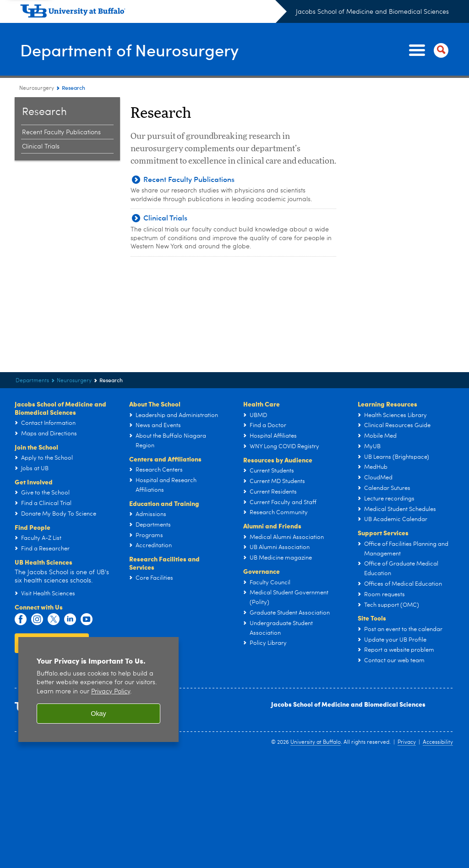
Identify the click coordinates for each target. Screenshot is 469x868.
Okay (98, 714)
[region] (98, 689)
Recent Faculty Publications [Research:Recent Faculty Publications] (61, 132)
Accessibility (438, 742)
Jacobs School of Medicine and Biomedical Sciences (372, 12)
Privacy (407, 742)
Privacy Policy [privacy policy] (111, 692)
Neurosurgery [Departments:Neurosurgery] (37, 88)
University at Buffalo (316, 742)
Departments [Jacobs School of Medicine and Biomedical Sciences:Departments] (32, 381)
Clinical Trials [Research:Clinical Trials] (41, 147)
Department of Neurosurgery (129, 50)
